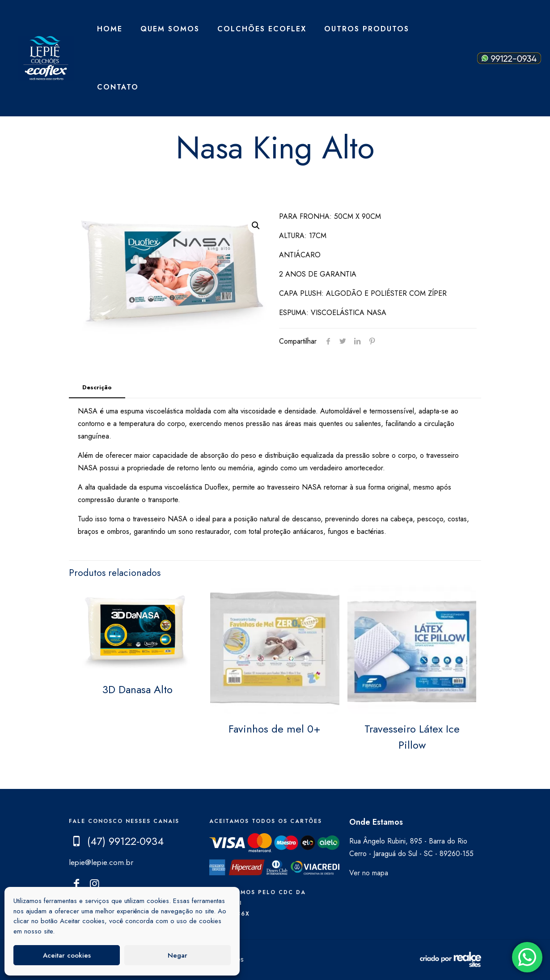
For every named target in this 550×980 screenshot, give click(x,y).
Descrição (97, 387)
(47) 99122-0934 (125, 841)
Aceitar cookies (67, 955)
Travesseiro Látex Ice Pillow (412, 737)
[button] (256, 226)
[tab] (97, 388)
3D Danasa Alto (137, 689)
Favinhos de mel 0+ (275, 729)
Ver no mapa (369, 873)
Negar (178, 955)
